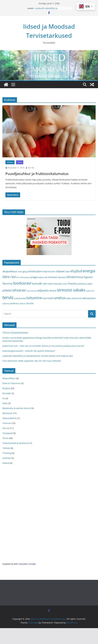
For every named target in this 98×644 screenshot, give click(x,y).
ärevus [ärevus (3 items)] (23, 304)
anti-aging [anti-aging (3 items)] (22, 271)
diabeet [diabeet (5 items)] (60, 271)
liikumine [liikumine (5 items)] (8, 284)
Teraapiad (8, 433)
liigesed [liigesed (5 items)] (88, 277)
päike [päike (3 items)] (90, 284)
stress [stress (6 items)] (53, 290)
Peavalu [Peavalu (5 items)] (72, 284)
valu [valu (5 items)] (68, 298)
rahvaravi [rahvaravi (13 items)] (19, 290)
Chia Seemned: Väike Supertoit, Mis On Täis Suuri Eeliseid (32, 361)
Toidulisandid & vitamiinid (16, 443)
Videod (6, 463)
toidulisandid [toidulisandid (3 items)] (20, 298)
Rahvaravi (7, 413)
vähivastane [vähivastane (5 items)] (89, 298)
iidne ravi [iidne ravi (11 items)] (9, 277)
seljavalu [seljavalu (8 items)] (43, 290)
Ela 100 (31, 168)
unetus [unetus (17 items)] (60, 298)
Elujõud (6, 388)
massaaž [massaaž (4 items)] (57, 284)
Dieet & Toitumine (11, 383)
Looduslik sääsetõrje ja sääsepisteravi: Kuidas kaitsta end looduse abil (38, 356)
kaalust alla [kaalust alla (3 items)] (43, 277)
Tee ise (6, 428)
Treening (7, 453)
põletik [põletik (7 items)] (7, 290)
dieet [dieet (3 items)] (68, 271)
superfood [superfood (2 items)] (90, 291)
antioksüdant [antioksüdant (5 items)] (35, 271)
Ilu (4, 398)
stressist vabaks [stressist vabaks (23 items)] (71, 290)
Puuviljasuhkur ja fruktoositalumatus (37, 174)
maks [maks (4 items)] (50, 284)
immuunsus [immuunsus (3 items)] (25, 277)
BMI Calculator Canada (25, 564)
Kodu (5, 403)
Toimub (6, 448)
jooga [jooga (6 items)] (34, 277)
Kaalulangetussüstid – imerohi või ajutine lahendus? (29, 351)
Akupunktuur (9, 378)
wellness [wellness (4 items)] (15, 303)
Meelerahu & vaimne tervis (16, 408)
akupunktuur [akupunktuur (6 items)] (10, 271)
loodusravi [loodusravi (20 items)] (22, 283)
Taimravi (10, 162)
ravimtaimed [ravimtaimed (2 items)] (32, 291)
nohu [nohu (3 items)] (65, 284)
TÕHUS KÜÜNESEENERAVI (15, 333)
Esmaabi (7, 393)
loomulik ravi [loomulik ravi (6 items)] (39, 283)
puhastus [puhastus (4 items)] (82, 284)
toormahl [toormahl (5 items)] (48, 298)
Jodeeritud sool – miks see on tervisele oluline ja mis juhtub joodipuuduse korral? (43, 346)
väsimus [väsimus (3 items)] (6, 304)
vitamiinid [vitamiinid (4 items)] (76, 298)
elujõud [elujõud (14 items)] (76, 271)
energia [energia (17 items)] (89, 271)
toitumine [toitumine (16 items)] (34, 298)
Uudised (7, 458)
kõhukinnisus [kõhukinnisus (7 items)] (75, 277)
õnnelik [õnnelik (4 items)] (30, 303)
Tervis (20, 162)
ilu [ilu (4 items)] (18, 277)
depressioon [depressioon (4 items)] (49, 271)
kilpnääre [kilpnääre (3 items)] (62, 277)
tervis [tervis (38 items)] (8, 297)
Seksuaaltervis (10, 418)
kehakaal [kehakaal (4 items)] (53, 277)
